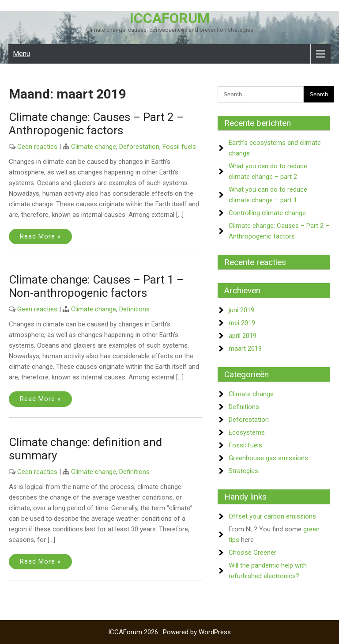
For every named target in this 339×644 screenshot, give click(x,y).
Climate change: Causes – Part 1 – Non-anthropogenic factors (96, 286)
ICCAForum (170, 18)
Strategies (243, 471)
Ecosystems (247, 432)
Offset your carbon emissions (272, 516)
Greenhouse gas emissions (268, 458)
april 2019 (243, 336)
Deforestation (139, 147)
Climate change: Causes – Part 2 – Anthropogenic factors (96, 124)
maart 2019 (245, 349)
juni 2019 (241, 310)
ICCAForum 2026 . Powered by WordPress (169, 632)
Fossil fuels (179, 147)
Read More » (40, 236)
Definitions (134, 309)
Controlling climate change (267, 213)
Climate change (94, 147)
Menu (21, 54)
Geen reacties (37, 147)
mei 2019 (242, 323)
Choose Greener (252, 553)
